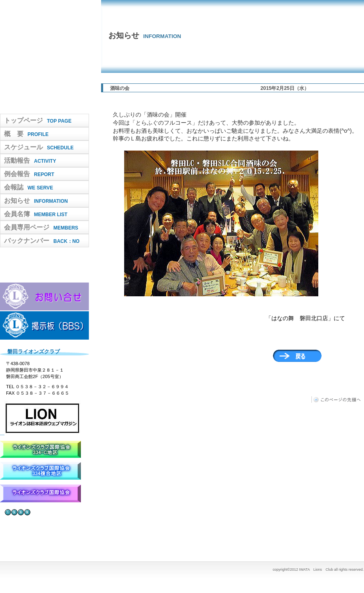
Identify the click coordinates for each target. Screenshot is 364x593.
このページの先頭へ (338, 400)
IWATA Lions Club (44, 57)
